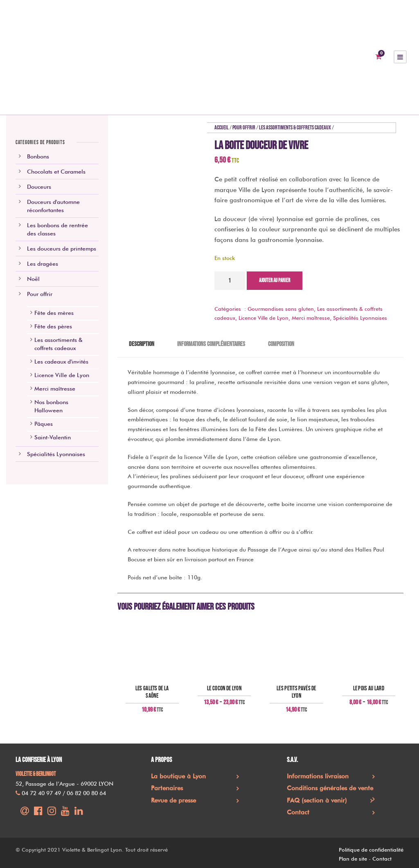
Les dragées (43, 264)
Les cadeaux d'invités (61, 362)
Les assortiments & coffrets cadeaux (295, 128)
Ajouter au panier (275, 280)
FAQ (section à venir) (317, 800)
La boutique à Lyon (178, 776)
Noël (33, 279)
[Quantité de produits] (230, 281)
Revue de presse (173, 800)
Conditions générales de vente (330, 788)
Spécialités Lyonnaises (360, 318)
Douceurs (39, 187)
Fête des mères (54, 313)
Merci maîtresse (311, 318)
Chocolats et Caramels (56, 172)
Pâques (44, 424)
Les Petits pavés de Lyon (296, 692)
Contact (298, 812)
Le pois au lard (369, 689)
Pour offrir (244, 128)
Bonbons (38, 156)
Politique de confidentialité (371, 850)
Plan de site (353, 859)
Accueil (222, 128)
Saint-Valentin (53, 437)
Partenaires (167, 788)
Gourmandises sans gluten (281, 309)
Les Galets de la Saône (152, 692)
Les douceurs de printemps (62, 249)
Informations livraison (318, 776)
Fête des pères (53, 326)
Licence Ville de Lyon (264, 318)
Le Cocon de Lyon (224, 689)
